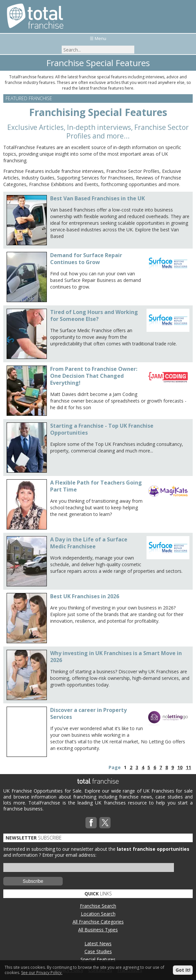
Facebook (91, 823)
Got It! (183, 970)
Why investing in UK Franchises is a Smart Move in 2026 (116, 657)
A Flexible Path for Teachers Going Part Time (96, 486)
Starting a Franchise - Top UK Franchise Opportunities (102, 429)
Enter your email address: (69, 855)
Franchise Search (98, 906)
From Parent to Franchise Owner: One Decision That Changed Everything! (94, 376)
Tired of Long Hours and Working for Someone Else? (94, 315)
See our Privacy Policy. (42, 973)
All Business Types (98, 930)
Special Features (98, 959)
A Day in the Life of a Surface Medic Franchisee (89, 543)
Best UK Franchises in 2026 (85, 596)
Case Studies (98, 951)
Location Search (98, 914)
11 (188, 767)
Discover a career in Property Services (88, 713)
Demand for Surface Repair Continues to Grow (86, 259)
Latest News (98, 943)
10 (180, 767)
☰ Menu (98, 38)
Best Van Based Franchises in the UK (98, 198)
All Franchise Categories (98, 922)
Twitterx (105, 823)
